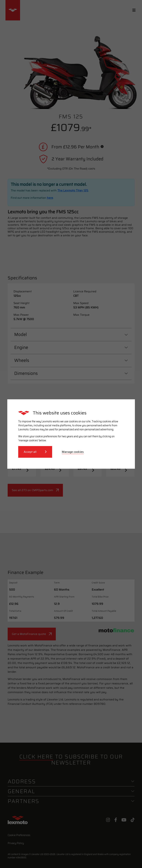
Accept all (35, 452)
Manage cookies (73, 452)
